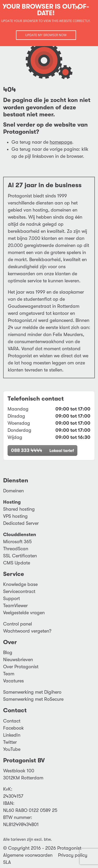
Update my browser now (46, 35)
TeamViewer (15, 606)
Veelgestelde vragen (24, 613)
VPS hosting (15, 516)
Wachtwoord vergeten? (27, 631)
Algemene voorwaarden (28, 855)
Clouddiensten (20, 535)
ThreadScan (16, 549)
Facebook (13, 728)
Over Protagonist (21, 667)
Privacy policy (73, 855)
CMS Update (17, 563)
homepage (61, 142)
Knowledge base (20, 584)
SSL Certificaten (20, 556)
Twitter (10, 742)
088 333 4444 (42, 450)
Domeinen (13, 491)
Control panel (18, 624)
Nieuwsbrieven (18, 660)
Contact (12, 721)
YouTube (12, 749)
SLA (7, 862)
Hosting (12, 502)
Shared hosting (19, 509)
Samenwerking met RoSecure (33, 699)
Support (11, 599)
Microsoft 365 (17, 542)
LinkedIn (12, 735)
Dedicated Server (21, 523)
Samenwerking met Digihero (32, 692)
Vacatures (13, 681)
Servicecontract (19, 591)
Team (9, 674)
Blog (8, 653)
